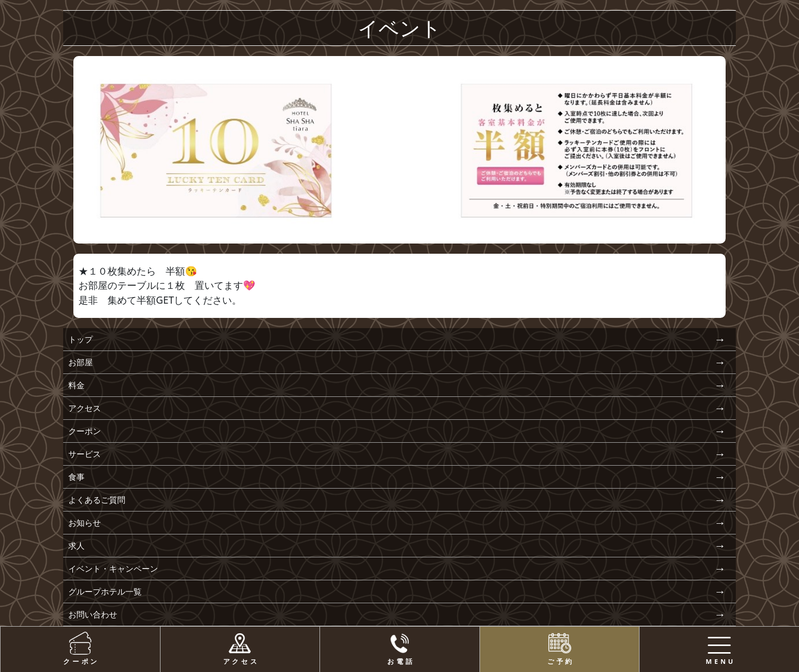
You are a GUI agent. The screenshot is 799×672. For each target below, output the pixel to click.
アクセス (85, 408)
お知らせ (85, 523)
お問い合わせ (93, 614)
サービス (85, 454)
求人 (76, 546)
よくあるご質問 (97, 500)
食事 (76, 477)
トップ (81, 339)
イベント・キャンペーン (113, 569)
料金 (76, 385)
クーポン (85, 431)
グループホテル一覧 (105, 592)
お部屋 (81, 362)
